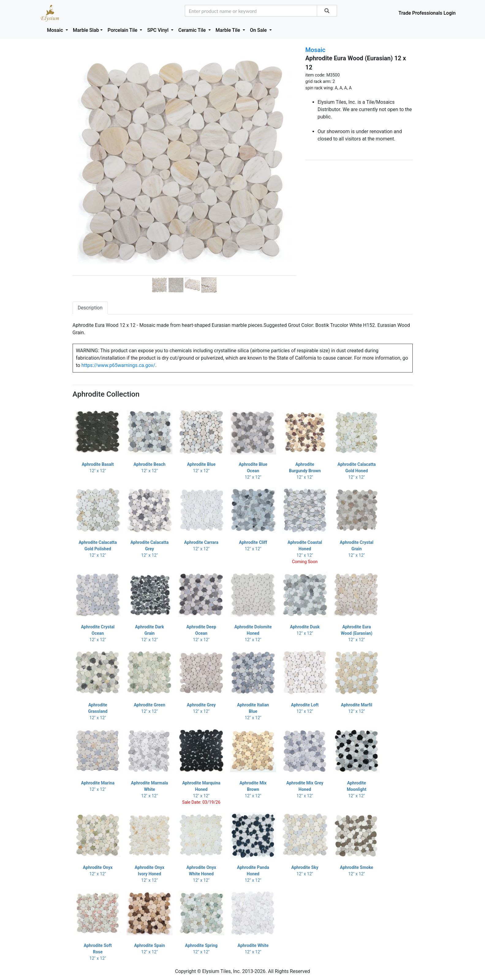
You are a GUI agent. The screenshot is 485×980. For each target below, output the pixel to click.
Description (90, 308)
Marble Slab (86, 30)
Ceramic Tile (193, 30)
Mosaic (55, 30)
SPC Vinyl (158, 30)
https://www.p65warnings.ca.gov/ (118, 365)
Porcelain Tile (123, 30)
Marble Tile (229, 30)
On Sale (259, 30)
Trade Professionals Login (427, 13)
